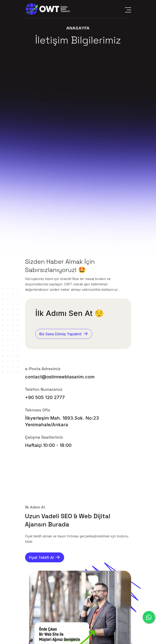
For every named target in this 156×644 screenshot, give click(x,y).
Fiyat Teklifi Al (45, 557)
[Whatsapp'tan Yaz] (149, 617)
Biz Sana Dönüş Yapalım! (64, 333)
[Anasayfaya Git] (47, 9)
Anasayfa (78, 28)
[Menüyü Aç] (128, 9)
